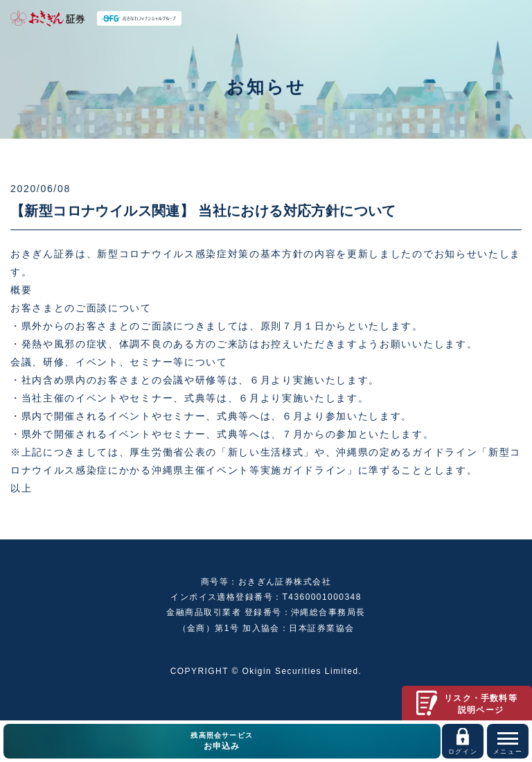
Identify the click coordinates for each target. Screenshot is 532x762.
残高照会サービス (222, 742)
